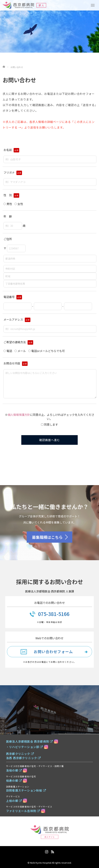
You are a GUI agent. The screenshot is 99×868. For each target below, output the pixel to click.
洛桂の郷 (14, 770)
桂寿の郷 (14, 780)
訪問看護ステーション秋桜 (26, 790)
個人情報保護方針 (19, 415)
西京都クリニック (20, 754)
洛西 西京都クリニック (24, 758)
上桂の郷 (14, 801)
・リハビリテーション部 (25, 747)
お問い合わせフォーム (53, 651)
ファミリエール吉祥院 (23, 811)
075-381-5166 (54, 614)
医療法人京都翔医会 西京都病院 (30, 741)
